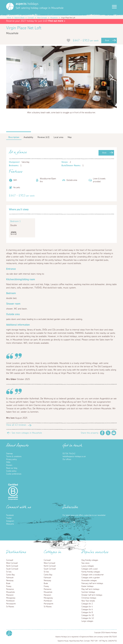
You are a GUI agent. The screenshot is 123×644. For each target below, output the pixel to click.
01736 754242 (69, 454)
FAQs (8, 462)
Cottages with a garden (91, 578)
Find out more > (57, 21)
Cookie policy (11, 471)
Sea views (85, 563)
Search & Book (19, 18)
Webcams (10, 524)
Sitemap (9, 454)
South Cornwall (12, 569)
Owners (9, 465)
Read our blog (12, 468)
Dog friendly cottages (90, 560)
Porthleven (10, 601)
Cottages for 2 (87, 604)
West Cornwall (42, 18)
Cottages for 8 (87, 612)
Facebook (102, 433)
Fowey (9, 586)
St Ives (9, 572)
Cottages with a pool (89, 569)
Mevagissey (11, 598)
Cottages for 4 (87, 607)
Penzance (10, 589)
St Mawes (10, 607)
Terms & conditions (14, 457)
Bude (8, 583)
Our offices (67, 459)
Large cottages (87, 621)
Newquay (10, 581)
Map (70, 137)
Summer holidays (88, 592)
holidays (27, 4)
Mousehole (54, 18)
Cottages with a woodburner (93, 575)
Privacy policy (11, 459)
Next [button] (111, 77)
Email (114, 433)
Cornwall (31, 18)
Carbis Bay (10, 575)
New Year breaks (88, 601)
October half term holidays (92, 595)
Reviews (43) (43, 137)
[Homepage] (10, 6)
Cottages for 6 (87, 610)
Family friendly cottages (91, 572)
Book (107, 41)
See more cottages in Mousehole (27, 433)
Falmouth (10, 578)
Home (9, 18)
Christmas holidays (89, 598)
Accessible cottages (89, 581)
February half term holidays (92, 583)
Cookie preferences (14, 474)
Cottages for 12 (88, 618)
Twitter (108, 433)
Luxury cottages (88, 566)
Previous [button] (12, 77)
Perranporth (11, 604)
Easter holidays (87, 586)
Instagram (10, 521)
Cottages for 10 (88, 615)
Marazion (10, 595)
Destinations (16, 553)
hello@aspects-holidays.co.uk (74, 457)
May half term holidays (90, 589)
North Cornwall (12, 566)
